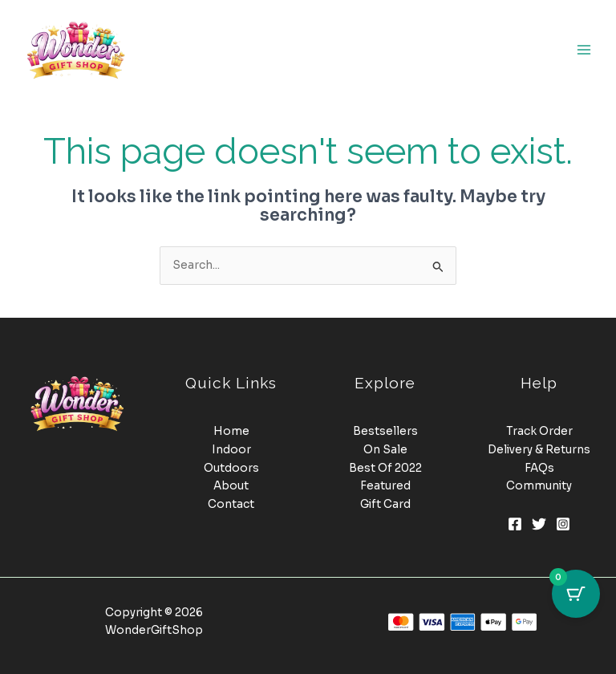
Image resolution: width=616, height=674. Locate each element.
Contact (231, 504)
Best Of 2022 (385, 468)
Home (231, 431)
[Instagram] (563, 524)
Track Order (539, 431)
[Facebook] (515, 524)
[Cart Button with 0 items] (576, 594)
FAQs (539, 468)
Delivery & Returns (539, 450)
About (231, 486)
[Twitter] (539, 524)
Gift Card (385, 504)
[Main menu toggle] (584, 49)
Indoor (231, 450)
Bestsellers (385, 431)
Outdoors (231, 468)
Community (539, 486)
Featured (385, 486)
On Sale (385, 450)
